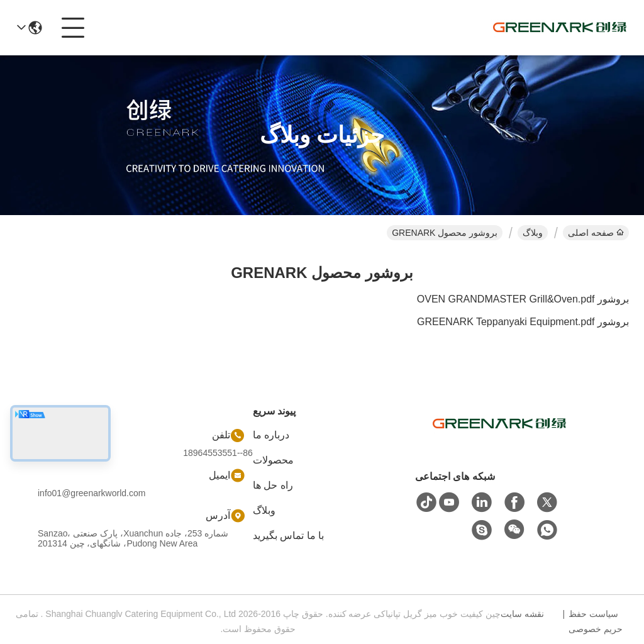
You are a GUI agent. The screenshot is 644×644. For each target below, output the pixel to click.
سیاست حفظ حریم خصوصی (596, 621)
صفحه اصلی (596, 233)
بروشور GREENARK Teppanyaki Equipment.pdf (523, 322)
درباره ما (271, 435)
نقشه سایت (522, 614)
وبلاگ (533, 233)
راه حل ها (273, 485)
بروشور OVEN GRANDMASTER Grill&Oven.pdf (523, 299)
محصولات (273, 460)
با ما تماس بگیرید (288, 536)
